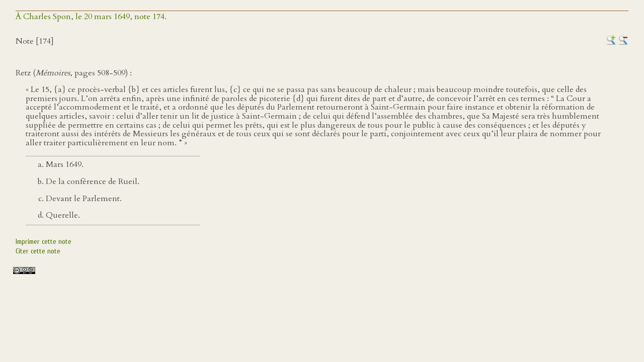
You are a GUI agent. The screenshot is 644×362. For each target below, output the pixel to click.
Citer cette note (38, 251)
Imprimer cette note (44, 242)
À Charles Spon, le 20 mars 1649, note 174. (91, 17)
